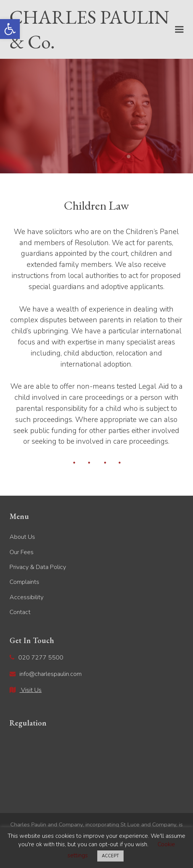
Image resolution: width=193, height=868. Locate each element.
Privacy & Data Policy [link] (38, 567)
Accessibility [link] (27, 597)
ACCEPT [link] (110, 856)
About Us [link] (22, 537)
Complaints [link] (24, 582)
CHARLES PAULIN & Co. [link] (89, 29)
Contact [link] (20, 612)
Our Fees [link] (22, 552)
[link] (10, 29)
